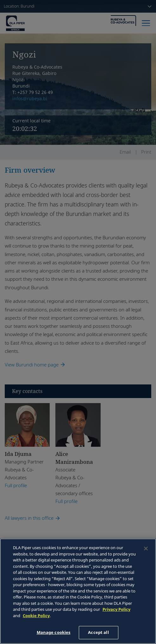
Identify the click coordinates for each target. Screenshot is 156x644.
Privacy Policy (116, 609)
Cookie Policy (36, 616)
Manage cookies (54, 632)
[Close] (146, 549)
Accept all (98, 632)
